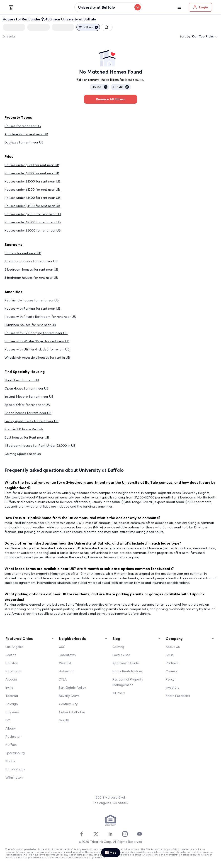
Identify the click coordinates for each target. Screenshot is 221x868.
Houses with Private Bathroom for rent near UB (40, 317)
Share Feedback (178, 696)
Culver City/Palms (72, 712)
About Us (173, 647)
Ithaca (10, 761)
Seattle (11, 655)
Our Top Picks (205, 36)
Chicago (12, 704)
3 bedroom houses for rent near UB (31, 278)
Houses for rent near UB (23, 126)
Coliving (118, 647)
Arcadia (11, 679)
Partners (172, 663)
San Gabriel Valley (72, 688)
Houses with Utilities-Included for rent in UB (37, 349)
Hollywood (67, 671)
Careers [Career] (172, 671)
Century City (68, 704)
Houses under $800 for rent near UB (32, 165)
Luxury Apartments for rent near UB (32, 421)
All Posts (119, 693)
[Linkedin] (110, 834)
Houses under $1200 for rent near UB (32, 190)
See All (64, 720)
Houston (12, 663)
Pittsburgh (13, 671)
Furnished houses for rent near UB (30, 325)
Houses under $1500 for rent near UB (32, 206)
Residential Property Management (128, 682)
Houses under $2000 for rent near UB (33, 214)
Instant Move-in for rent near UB (29, 397)
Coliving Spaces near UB (23, 454)
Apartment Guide (126, 663)
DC (8, 720)
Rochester (13, 737)
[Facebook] (82, 834)
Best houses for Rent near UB (27, 437)
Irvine (9, 688)
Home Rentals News (127, 671)
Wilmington (14, 777)
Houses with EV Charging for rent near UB (36, 333)
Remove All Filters (110, 99)
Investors (172, 688)
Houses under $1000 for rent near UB (32, 181)
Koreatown (67, 655)
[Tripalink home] (11, 7)
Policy (170, 679)
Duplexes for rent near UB (24, 142)
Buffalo (11, 745)
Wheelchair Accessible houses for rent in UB (37, 358)
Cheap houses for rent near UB (28, 413)
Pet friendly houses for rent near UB (32, 300)
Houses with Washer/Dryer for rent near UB (37, 341)
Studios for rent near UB (23, 253)
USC (62, 647)
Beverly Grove (69, 696)
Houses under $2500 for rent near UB (33, 222)
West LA (65, 663)
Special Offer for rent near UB (27, 405)
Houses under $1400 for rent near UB (32, 198)
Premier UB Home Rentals (24, 429)
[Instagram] (125, 834)
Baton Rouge (15, 769)
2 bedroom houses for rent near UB (31, 269)
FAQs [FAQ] (170, 655)
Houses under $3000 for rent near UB (33, 230)
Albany (11, 728)
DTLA (63, 679)
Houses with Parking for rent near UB (32, 308)
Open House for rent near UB (27, 388)
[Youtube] (139, 834)
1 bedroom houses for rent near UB (31, 261)
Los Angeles (14, 647)
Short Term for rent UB (22, 380)
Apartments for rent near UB (26, 134)
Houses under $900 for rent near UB (32, 173)
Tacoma (12, 696)
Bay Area (12, 712)
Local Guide (121, 655)
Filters (88, 27)
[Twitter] (96, 834)
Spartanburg (15, 753)
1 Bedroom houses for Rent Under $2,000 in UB (40, 446)
